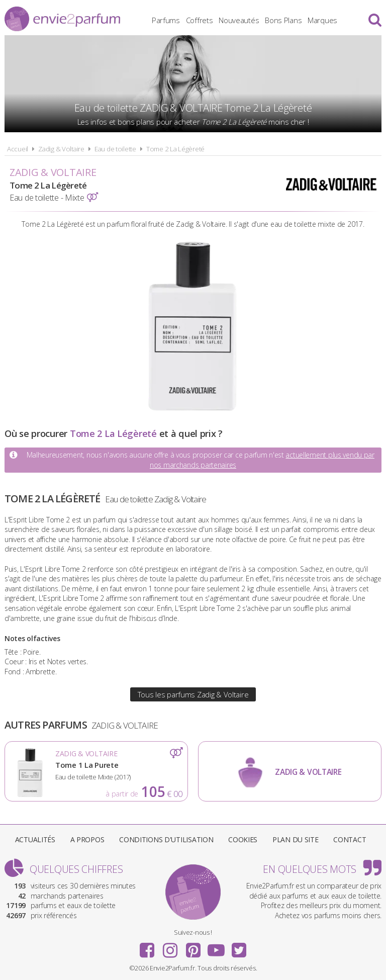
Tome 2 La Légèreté (175, 149)
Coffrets (200, 20)
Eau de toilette (115, 149)
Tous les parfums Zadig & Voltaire (193, 694)
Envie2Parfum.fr (62, 19)
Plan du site (296, 839)
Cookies (243, 839)
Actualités (35, 839)
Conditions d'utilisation (166, 839)
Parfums (166, 20)
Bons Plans (283, 20)
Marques (322, 20)
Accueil (18, 149)
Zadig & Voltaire (61, 149)
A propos (87, 839)
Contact (350, 839)
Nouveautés (239, 20)
